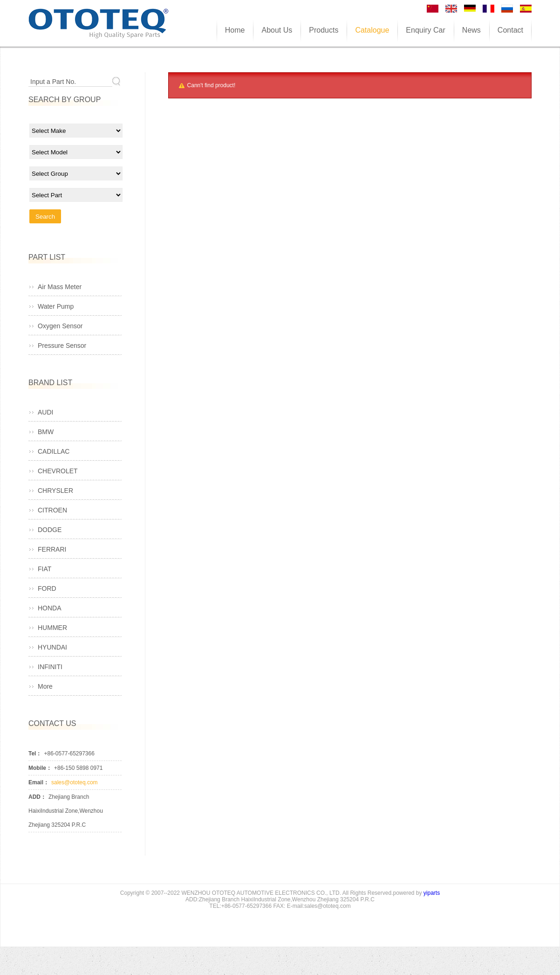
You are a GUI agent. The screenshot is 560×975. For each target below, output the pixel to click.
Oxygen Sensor (60, 326)
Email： (39, 782)
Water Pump (56, 306)
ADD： (37, 797)
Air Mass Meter (60, 287)
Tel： (35, 754)
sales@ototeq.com (75, 782)
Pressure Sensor (62, 346)
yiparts (432, 893)
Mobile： (40, 768)
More (45, 686)
